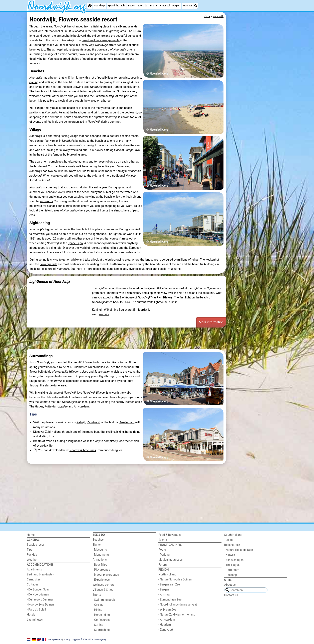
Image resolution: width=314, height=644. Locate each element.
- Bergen (164, 590)
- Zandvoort (166, 630)
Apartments (34, 570)
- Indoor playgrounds (106, 575)
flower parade (48, 264)
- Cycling (98, 605)
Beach (131, 6)
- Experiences (101, 580)
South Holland (233, 535)
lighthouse (99, 234)
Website (104, 314)
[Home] (90, 6)
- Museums (100, 550)
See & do (142, 6)
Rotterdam (51, 407)
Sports (97, 595)
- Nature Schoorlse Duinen (175, 580)
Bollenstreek (232, 545)
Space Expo (75, 243)
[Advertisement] (257, 104)
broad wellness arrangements (101, 40)
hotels (68, 162)
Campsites (34, 580)
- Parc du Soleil (36, 610)
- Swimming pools (104, 600)
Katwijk (81, 422)
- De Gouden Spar (38, 590)
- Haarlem (165, 625)
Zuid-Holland (53, 432)
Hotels (31, 615)
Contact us (231, 595)
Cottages (33, 585)
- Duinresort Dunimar (40, 600)
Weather (187, 6)
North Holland (167, 575)
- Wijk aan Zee (167, 610)
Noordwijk (99, 6)
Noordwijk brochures (83, 450)
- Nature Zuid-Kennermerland (177, 615)
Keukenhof (212, 260)
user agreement (55, 639)
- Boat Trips (100, 565)
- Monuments (101, 555)
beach (47, 36)
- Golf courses (102, 620)
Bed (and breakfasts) (40, 575)
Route (162, 550)
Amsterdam (81, 407)
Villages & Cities (103, 590)
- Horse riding (101, 615)
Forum (163, 565)
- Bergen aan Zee (169, 585)
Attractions (100, 560)
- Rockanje (231, 575)
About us (230, 585)
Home (31, 535)
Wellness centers (104, 585)
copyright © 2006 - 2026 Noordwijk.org (89, 639)
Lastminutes (35, 620)
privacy (67, 639)
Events (154, 6)
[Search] (196, 6)
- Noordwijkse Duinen (40, 605)
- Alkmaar (165, 595)
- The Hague (232, 565)
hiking (120, 432)
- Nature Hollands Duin (239, 550)
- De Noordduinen (38, 595)
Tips (33, 414)
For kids (32, 555)
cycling (34, 82)
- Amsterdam (167, 620)
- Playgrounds (101, 570)
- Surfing (98, 625)
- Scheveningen (234, 560)
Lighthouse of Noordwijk (50, 282)
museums (46, 201)
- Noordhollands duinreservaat (178, 605)
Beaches (98, 540)
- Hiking (98, 610)
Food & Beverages (170, 535)
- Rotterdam (232, 570)
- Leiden (229, 540)
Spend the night (117, 6)
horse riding (133, 432)
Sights (97, 545)
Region (176, 6)
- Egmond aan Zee (170, 600)
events (37, 122)
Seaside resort (36, 545)
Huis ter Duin (89, 171)
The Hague (36, 407)
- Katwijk (230, 555)
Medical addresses (171, 560)
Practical (165, 6)
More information (211, 322)
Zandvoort (94, 422)
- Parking (164, 555)
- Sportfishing (101, 630)
